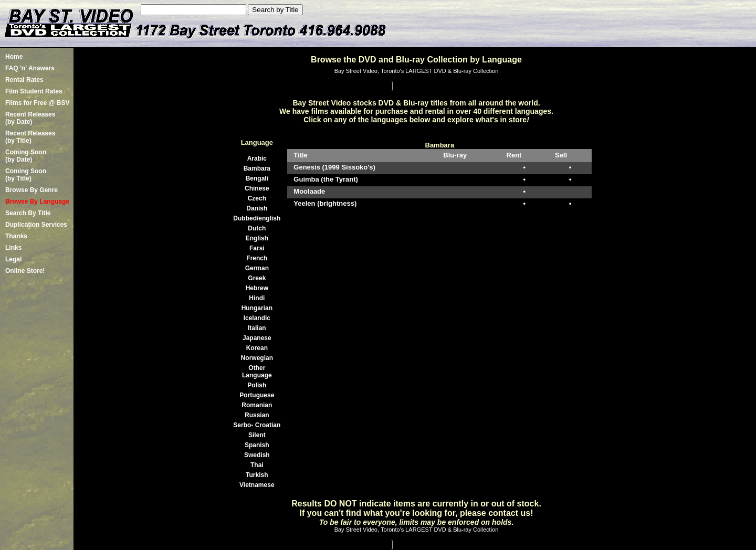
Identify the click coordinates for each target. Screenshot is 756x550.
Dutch (257, 228)
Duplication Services (36, 225)
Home (14, 57)
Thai (257, 465)
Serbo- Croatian (257, 425)
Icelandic (257, 318)
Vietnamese (257, 485)
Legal (13, 259)
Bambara (257, 168)
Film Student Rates (34, 91)
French (257, 258)
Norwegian (257, 358)
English (257, 238)
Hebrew (257, 288)
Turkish (257, 475)
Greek (257, 278)
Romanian (257, 405)
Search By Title (28, 213)
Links (13, 248)
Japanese (257, 338)
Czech (257, 198)
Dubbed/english (257, 218)
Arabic (257, 158)
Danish (257, 208)
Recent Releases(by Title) (30, 137)
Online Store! (25, 271)
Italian (257, 328)
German (257, 268)
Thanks (16, 236)
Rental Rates (24, 80)
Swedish (257, 455)
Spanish (257, 445)
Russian (257, 415)
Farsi (257, 248)
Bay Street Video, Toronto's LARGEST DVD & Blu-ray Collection (417, 71)
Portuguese (257, 395)
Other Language (257, 372)
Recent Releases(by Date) (30, 118)
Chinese (257, 188)
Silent (257, 435)
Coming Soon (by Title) (26, 175)
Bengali (257, 178)
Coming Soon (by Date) (26, 156)
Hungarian (257, 308)
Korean (257, 348)
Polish (257, 385)
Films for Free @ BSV (37, 103)
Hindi (257, 298)
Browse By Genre (31, 190)
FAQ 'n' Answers (30, 68)
